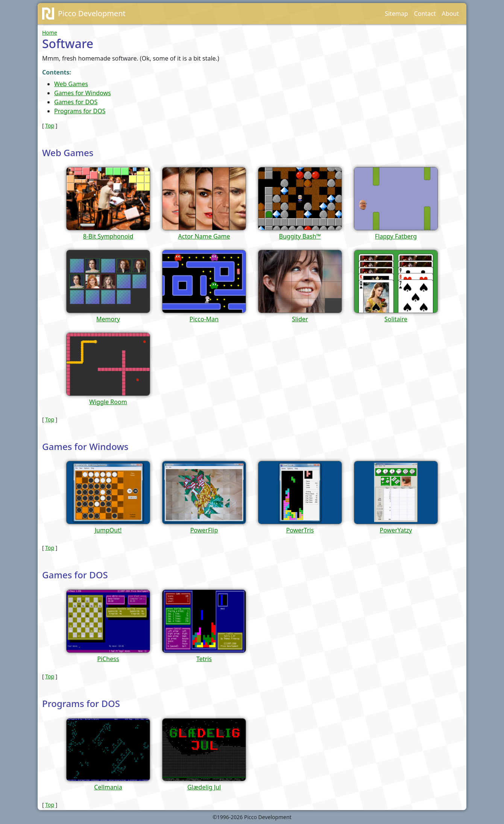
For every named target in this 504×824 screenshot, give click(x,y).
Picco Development (92, 13)
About (450, 14)
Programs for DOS (80, 111)
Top (50, 125)
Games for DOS (76, 102)
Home (50, 33)
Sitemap (396, 14)
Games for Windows (83, 93)
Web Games (71, 84)
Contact (425, 14)
